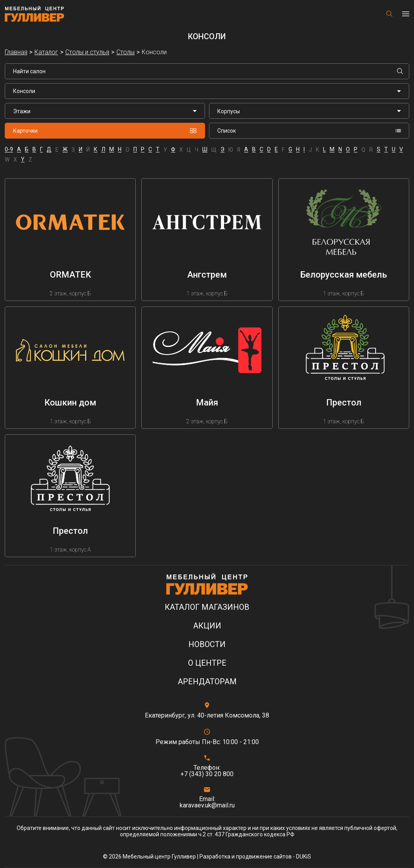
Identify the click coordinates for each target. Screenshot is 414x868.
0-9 (9, 149)
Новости (207, 644)
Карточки (105, 131)
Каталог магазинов (207, 607)
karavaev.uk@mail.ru (207, 805)
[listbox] (105, 111)
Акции (207, 626)
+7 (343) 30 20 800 (207, 774)
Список (309, 131)
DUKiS (304, 857)
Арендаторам (207, 682)
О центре (207, 663)
